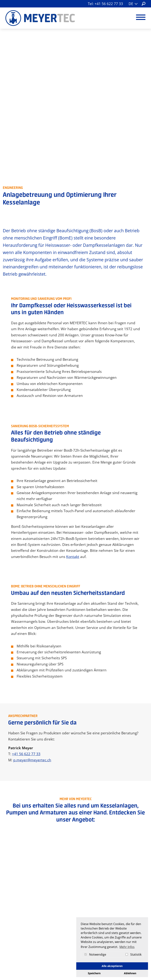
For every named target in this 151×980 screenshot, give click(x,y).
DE (133, 4)
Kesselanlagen (42, 734)
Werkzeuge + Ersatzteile (42, 741)
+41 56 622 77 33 (26, 607)
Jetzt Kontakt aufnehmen (76, 890)
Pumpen (42, 726)
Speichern (94, 973)
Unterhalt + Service (109, 726)
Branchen (42, 780)
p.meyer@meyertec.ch (32, 613)
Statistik (133, 954)
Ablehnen (130, 973)
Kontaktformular (68, 956)
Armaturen (42, 718)
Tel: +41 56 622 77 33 (105, 4)
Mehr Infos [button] (127, 947)
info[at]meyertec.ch (75, 951)
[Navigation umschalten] (141, 17)
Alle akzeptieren (112, 966)
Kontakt (73, 409)
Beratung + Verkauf (109, 718)
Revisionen (109, 734)
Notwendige (94, 954)
